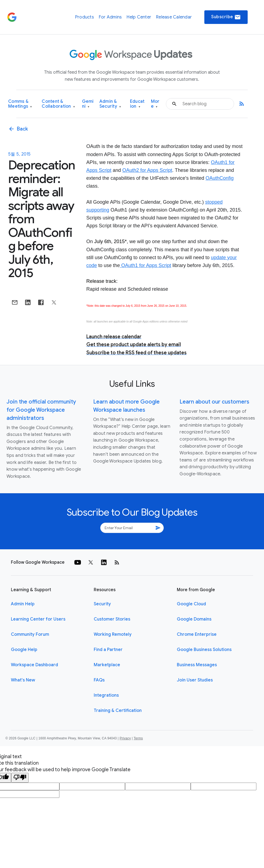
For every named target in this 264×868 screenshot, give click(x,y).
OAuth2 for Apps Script (147, 170)
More (155, 104)
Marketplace (107, 665)
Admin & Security (110, 104)
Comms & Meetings (20, 104)
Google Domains (194, 619)
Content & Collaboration (58, 104)
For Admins (110, 17)
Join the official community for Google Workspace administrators (41, 410)
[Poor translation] (20, 778)
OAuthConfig (219, 178)
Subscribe (226, 17)
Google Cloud (191, 604)
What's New (23, 680)
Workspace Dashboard (34, 665)
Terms (138, 738)
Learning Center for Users (38, 619)
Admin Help (23, 604)
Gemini (88, 104)
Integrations (106, 695)
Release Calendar (174, 17)
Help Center (139, 17)
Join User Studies (195, 680)
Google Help (24, 650)
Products (84, 17)
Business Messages (197, 665)
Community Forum (30, 634)
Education (137, 104)
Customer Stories (112, 619)
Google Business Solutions (204, 650)
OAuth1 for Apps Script (145, 265)
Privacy (125, 738)
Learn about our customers (214, 402)
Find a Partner (108, 650)
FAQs (99, 680)
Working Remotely (113, 634)
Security (102, 604)
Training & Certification (118, 711)
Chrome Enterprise (197, 634)
